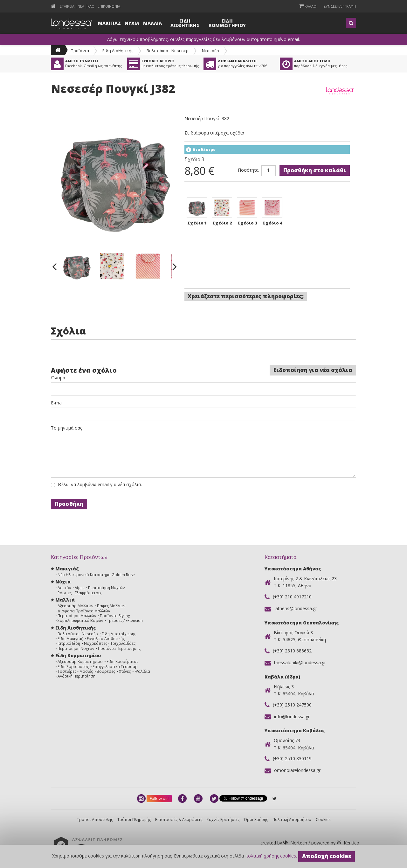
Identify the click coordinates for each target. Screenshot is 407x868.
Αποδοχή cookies (327, 856)
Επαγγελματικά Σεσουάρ (115, 667)
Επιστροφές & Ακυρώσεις (179, 820)
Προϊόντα (80, 51)
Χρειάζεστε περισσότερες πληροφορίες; (246, 296)
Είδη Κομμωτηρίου (78, 655)
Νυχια (132, 23)
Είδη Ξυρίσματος (73, 667)
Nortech (284, 843)
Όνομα (58, 378)
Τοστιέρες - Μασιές (75, 671)
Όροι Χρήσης (256, 820)
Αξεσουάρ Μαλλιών (75, 606)
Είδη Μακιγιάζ (70, 639)
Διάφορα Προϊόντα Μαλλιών (84, 611)
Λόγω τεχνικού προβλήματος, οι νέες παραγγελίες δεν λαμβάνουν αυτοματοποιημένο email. (203, 39)
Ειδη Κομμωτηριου (227, 23)
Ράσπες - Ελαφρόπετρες (80, 593)
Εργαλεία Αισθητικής (106, 639)
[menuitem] (53, 6)
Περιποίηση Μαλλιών (77, 616)
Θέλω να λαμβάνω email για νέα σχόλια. (100, 485)
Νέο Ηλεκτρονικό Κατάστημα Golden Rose (96, 575)
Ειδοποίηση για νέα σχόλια (313, 370)
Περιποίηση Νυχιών (106, 588)
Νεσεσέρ (210, 51)
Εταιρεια (67, 6)
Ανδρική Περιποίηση (76, 676)
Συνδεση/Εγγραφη (340, 6)
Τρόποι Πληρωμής (134, 820)
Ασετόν (64, 588)
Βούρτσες (106, 671)
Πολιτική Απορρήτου (292, 820)
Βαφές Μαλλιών (111, 606)
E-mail (57, 403)
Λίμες (79, 588)
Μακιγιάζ (67, 569)
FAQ (91, 6)
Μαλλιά (65, 600)
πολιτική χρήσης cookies (271, 856)
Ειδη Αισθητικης (185, 23)
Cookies (323, 820)
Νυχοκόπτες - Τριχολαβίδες (110, 643)
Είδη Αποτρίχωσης (119, 634)
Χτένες (125, 671)
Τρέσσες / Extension (125, 620)
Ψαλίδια (142, 671)
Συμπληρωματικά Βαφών (80, 620)
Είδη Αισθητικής (118, 51)
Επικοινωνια (109, 6)
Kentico (335, 843)
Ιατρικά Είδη (69, 643)
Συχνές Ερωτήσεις (223, 820)
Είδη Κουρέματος (122, 661)
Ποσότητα (248, 170)
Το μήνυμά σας (66, 428)
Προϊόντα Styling (115, 616)
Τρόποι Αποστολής (95, 820)
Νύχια (63, 582)
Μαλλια (152, 23)
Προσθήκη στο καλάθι (315, 170)
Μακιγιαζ (109, 23)
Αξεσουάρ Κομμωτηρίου (80, 661)
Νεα (81, 6)
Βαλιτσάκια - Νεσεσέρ (168, 51)
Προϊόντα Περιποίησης (119, 648)
